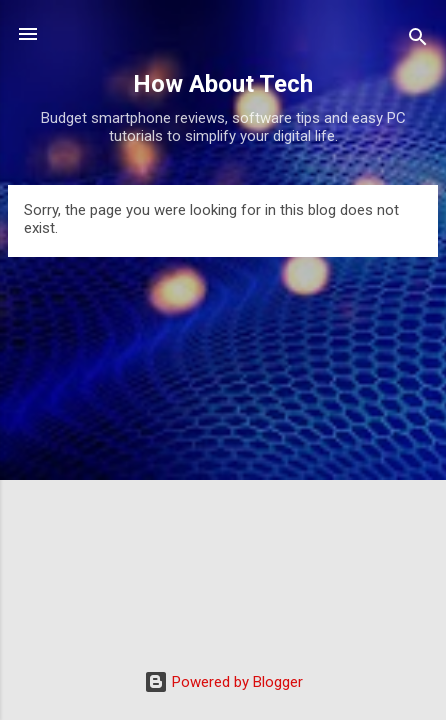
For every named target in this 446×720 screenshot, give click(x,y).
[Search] (418, 40)
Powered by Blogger (223, 682)
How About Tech (223, 84)
